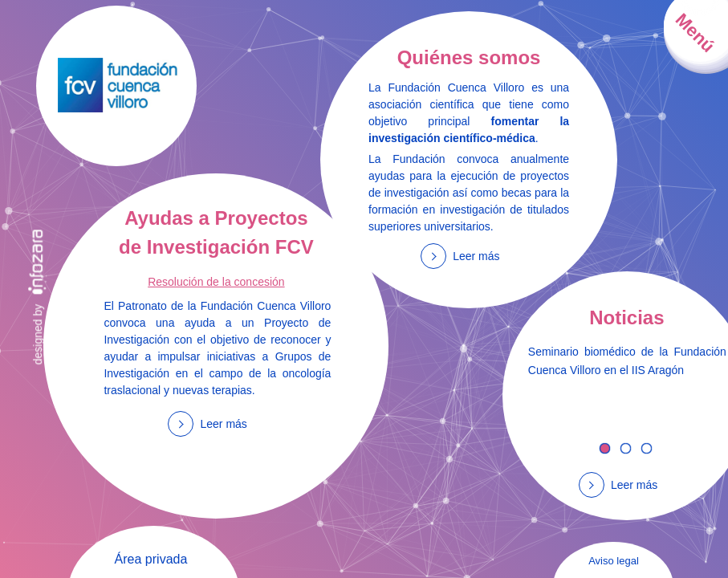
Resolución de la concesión (216, 282)
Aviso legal (614, 561)
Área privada (151, 559)
